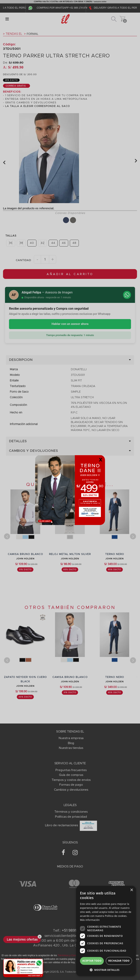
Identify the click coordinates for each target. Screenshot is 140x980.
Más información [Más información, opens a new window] (90, 920)
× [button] (131, 890)
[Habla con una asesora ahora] (23, 968)
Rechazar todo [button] (119, 961)
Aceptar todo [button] (92, 961)
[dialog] (106, 931)
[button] (106, 970)
